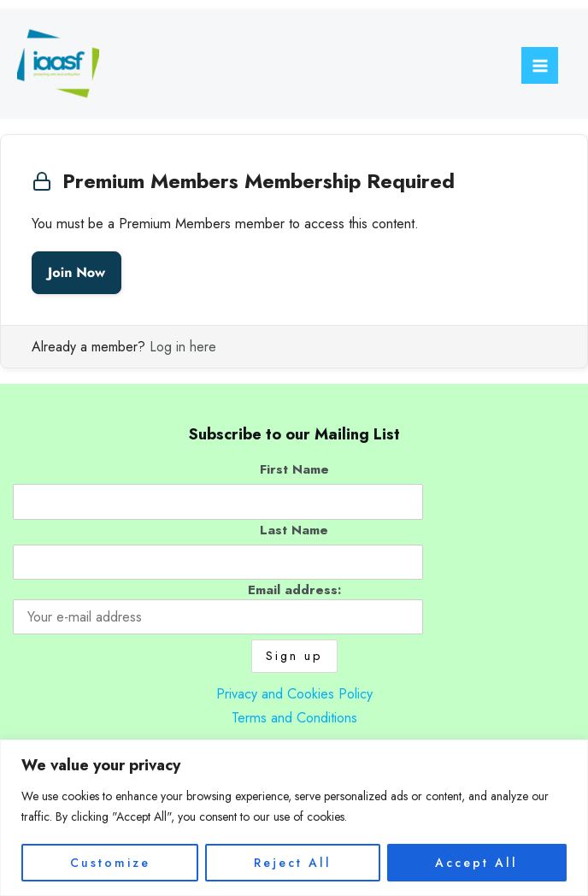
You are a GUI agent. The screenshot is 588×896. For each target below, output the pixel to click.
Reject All (293, 863)
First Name (294, 469)
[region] (294, 818)
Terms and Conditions (294, 717)
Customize (110, 863)
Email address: (218, 607)
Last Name (294, 530)
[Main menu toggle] (540, 65)
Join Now (76, 272)
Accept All (476, 863)
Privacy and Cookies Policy (294, 693)
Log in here (183, 347)
